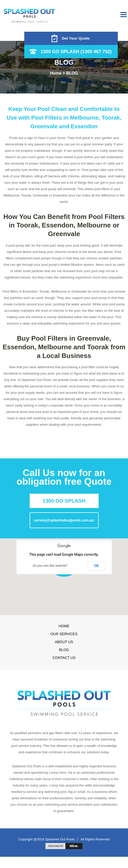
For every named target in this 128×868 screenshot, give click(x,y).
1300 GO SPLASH (64, 501)
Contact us (64, 658)
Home (64, 626)
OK (97, 566)
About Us (64, 642)
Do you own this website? (50, 566)
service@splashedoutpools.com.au (64, 520)
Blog (64, 650)
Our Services (64, 634)
